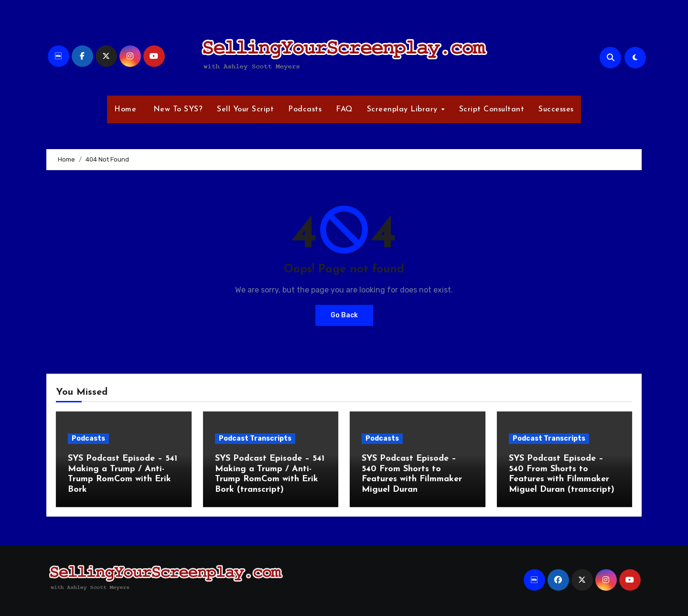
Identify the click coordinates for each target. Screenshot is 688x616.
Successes (556, 109)
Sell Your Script (245, 109)
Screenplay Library (404, 109)
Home (125, 109)
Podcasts (305, 109)
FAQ (344, 109)
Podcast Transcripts (255, 438)
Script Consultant (492, 109)
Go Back (344, 315)
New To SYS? (177, 109)
